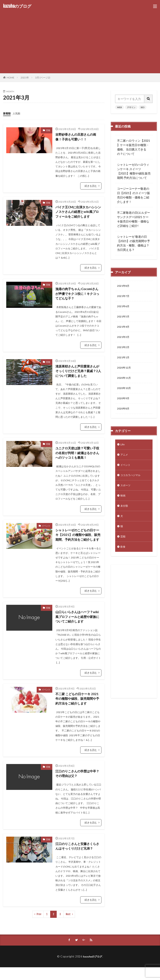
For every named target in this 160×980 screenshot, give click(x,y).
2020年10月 (125, 395)
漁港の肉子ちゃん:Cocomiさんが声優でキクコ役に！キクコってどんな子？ (77, 295)
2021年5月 (124, 319)
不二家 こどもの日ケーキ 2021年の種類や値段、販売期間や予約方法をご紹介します (78, 709)
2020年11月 (125, 384)
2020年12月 (125, 373)
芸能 (48, 130)
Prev (39, 926)
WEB (119, 107)
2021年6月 (124, 308)
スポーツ (126, 496)
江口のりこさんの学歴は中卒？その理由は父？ (75, 785)
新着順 (7, 113)
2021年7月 (124, 297)
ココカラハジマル (132, 486)
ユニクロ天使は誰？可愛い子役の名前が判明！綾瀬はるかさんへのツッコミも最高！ (77, 456)
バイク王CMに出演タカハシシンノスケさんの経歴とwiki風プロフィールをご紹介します (78, 212)
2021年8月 (124, 286)
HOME (11, 78)
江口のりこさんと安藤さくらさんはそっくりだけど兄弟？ (77, 858)
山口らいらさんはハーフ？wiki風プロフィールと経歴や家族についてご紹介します (77, 627)
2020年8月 (124, 416)
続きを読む (91, 186)
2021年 (25, 78)
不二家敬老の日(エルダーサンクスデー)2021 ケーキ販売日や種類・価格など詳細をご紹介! (134, 219)
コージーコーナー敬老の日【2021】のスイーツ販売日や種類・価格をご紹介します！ (134, 195)
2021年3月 (124, 340)
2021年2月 (124, 351)
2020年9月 (124, 406)
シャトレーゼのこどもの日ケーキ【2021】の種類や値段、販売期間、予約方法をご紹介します (77, 541)
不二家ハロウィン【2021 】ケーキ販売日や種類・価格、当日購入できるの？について (134, 147)
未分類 (125, 518)
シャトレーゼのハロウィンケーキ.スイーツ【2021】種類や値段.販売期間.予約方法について (134, 171)
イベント (46, 529)
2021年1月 (124, 362)
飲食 (123, 561)
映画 (123, 507)
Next (68, 926)
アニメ (125, 464)
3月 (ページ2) (43, 78)
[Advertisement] (80, 40)
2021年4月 (124, 330)
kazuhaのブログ (17, 6)
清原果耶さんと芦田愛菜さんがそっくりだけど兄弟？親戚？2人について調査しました (78, 373)
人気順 (18, 113)
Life (123, 453)
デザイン (131, 107)
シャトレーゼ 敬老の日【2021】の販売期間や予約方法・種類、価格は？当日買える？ (134, 243)
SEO (142, 107)
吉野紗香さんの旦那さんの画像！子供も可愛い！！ (77, 137)
